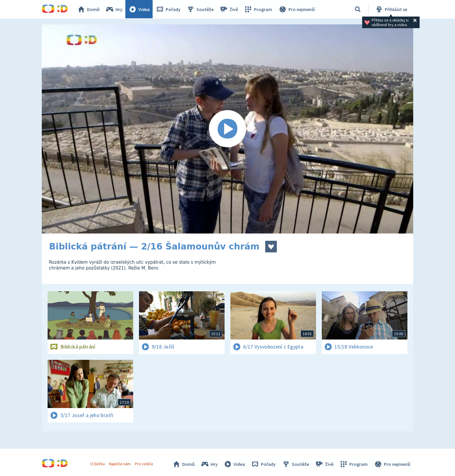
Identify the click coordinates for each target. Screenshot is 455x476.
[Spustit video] (228, 129)
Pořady (168, 9)
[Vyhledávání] (358, 9)
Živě (229, 9)
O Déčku (98, 464)
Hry (114, 9)
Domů (89, 9)
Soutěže (200, 9)
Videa (139, 9)
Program (258, 9)
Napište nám (120, 464)
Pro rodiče (144, 464)
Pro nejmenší (297, 9)
